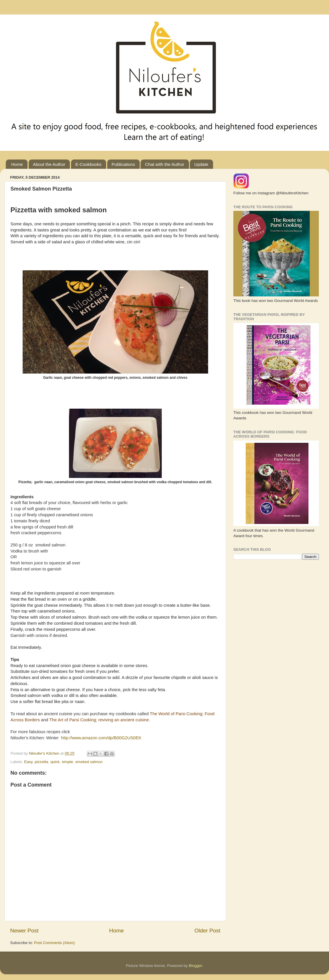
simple (67, 762)
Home (17, 164)
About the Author (49, 164)
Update (201, 164)
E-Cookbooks (88, 164)
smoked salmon (89, 762)
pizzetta (42, 762)
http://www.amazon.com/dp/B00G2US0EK (101, 738)
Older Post (207, 931)
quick (55, 762)
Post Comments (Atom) (54, 943)
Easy (28, 762)
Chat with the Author (164, 164)
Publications (123, 164)
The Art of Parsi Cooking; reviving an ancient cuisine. (100, 720)
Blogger (196, 966)
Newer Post (24, 931)
